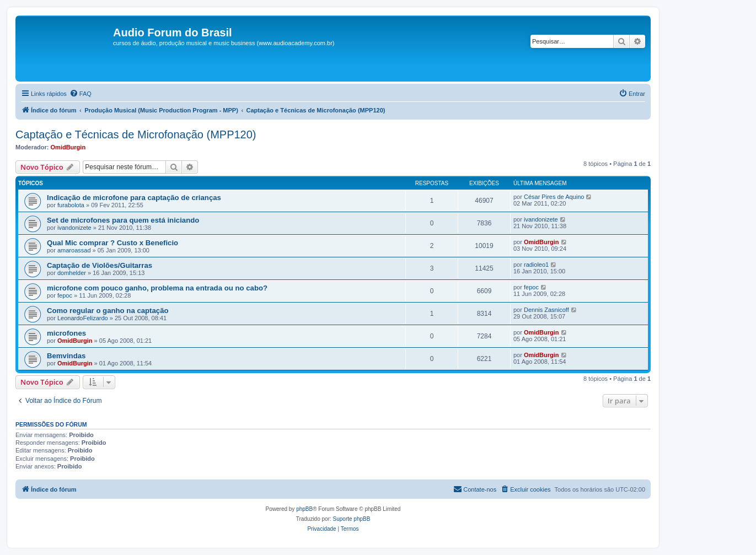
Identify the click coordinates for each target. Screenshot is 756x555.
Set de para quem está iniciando (123, 220)
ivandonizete (74, 228)
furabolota (71, 205)
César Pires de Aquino (554, 197)
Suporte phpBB (352, 519)
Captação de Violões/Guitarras (100, 265)
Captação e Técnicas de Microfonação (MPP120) (136, 134)
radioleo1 (536, 265)
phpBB (304, 509)
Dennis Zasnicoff (546, 310)
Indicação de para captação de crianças (134, 198)
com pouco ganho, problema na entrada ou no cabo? (157, 288)
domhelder (72, 273)
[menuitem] (81, 94)
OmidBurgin (68, 147)
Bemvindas (66, 356)
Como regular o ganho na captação (108, 311)
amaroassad (74, 250)
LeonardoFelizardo (83, 318)
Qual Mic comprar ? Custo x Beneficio (112, 243)
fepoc (65, 295)
